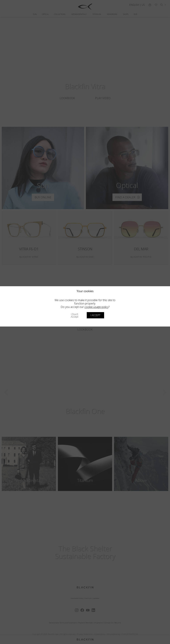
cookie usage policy (96, 307)
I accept (95, 315)
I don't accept (75, 315)
